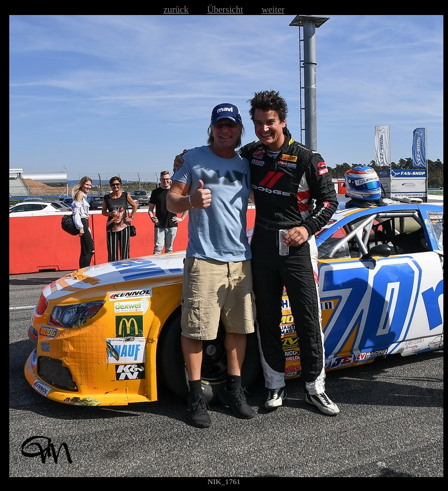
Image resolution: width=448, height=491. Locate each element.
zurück (176, 10)
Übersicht (225, 10)
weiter (273, 10)
